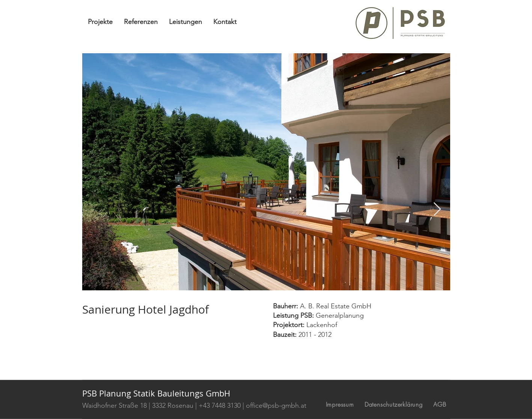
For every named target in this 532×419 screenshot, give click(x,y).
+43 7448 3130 (220, 405)
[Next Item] (437, 209)
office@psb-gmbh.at (276, 405)
